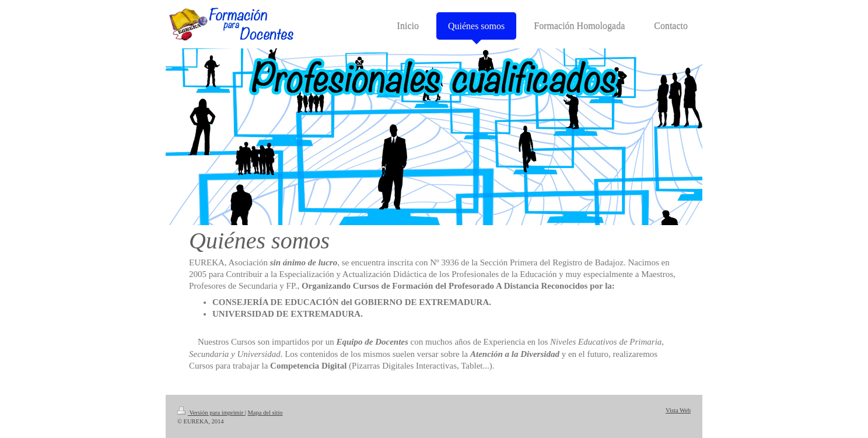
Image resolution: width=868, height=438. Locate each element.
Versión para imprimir (211, 413)
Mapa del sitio (265, 413)
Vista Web (678, 410)
